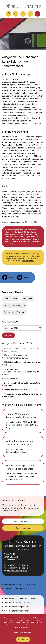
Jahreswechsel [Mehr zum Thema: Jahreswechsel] (11, 299)
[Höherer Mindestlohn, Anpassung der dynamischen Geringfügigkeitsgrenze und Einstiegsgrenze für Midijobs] (23, 421)
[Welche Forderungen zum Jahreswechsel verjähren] (23, 447)
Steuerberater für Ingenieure (16, 607)
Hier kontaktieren (28, 261)
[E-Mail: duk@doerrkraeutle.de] (30, 14)
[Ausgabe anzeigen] (8, 335)
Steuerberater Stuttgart (14, 312)
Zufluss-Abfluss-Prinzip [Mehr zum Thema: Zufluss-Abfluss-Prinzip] (14, 305)
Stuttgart (37, 254)
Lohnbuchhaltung (29, 598)
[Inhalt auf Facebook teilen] (8, 277)
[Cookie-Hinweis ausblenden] (23, 639)
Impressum (8, 589)
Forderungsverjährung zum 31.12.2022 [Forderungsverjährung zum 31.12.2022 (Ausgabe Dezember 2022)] (21, 390)
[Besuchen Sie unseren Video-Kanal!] (16, 14)
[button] (23, 14)
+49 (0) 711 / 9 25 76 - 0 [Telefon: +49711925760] (18, 565)
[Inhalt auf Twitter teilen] (23, 277)
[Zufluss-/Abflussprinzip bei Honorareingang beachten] (23, 472)
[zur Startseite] (23, 6)
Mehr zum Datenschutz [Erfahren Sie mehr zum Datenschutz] (23, 633)
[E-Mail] (23, 521)
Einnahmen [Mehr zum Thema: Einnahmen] (28, 299)
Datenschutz (23, 589)
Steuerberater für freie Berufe (16, 603)
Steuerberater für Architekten (16, 611)
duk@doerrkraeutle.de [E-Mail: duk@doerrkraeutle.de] (17, 571)
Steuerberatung (10, 598)
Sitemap (32, 584)
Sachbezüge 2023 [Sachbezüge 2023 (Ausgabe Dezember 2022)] (12, 379)
